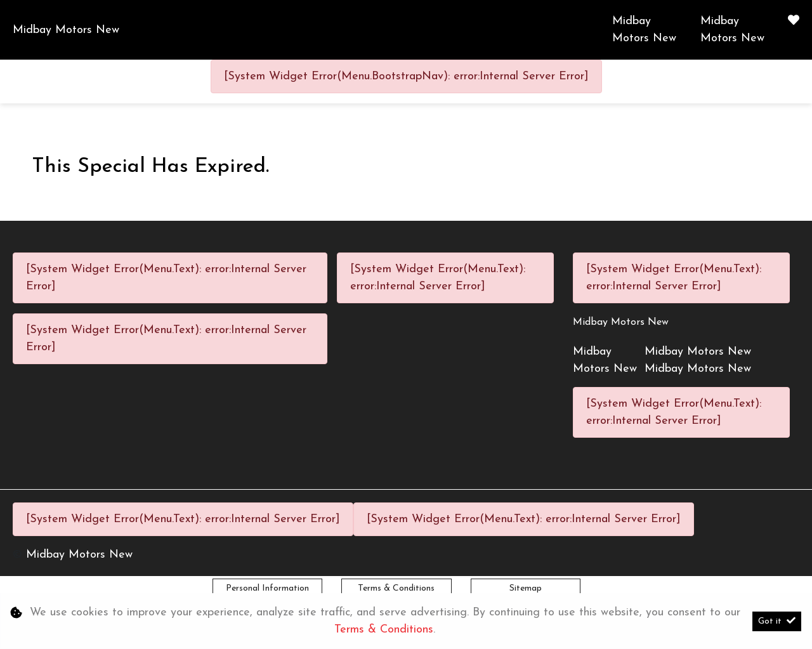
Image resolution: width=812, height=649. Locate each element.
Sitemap (526, 588)
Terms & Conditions (396, 588)
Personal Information (267, 588)
